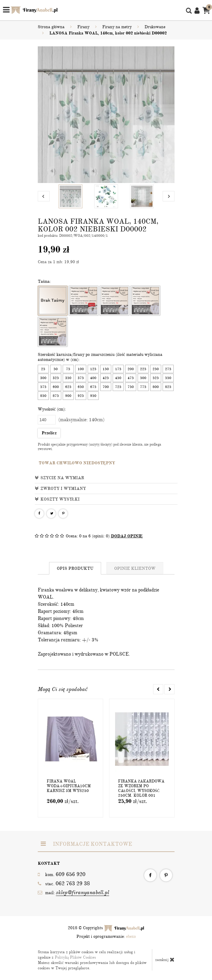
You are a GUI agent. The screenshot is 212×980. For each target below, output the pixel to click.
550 (168, 378)
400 (93, 378)
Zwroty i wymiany (60, 488)
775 (143, 387)
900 (68, 396)
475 (131, 378)
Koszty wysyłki (57, 499)
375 (81, 378)
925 (81, 396)
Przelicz (49, 433)
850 (43, 396)
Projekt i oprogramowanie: (106, 936)
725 (118, 387)
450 (118, 378)
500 (143, 378)
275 (168, 369)
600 (56, 387)
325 (56, 378)
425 (106, 378)
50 (56, 369)
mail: (73, 893)
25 (43, 369)
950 (93, 396)
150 (106, 369)
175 (118, 369)
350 (68, 378)
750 (131, 387)
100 (81, 369)
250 (156, 369)
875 (56, 396)
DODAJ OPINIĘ (127, 536)
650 (81, 387)
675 (93, 387)
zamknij (165, 960)
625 (68, 387)
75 (68, 369)
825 (168, 387)
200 (131, 369)
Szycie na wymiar (59, 478)
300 (43, 378)
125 (93, 369)
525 (156, 378)
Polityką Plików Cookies (76, 957)
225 (143, 369)
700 (106, 387)
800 (156, 387)
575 (43, 387)
